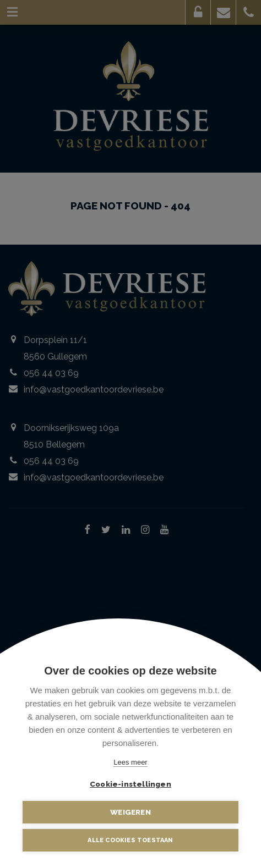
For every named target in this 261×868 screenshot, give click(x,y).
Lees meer (130, 762)
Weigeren (130, 812)
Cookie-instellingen (130, 784)
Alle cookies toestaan (130, 840)
